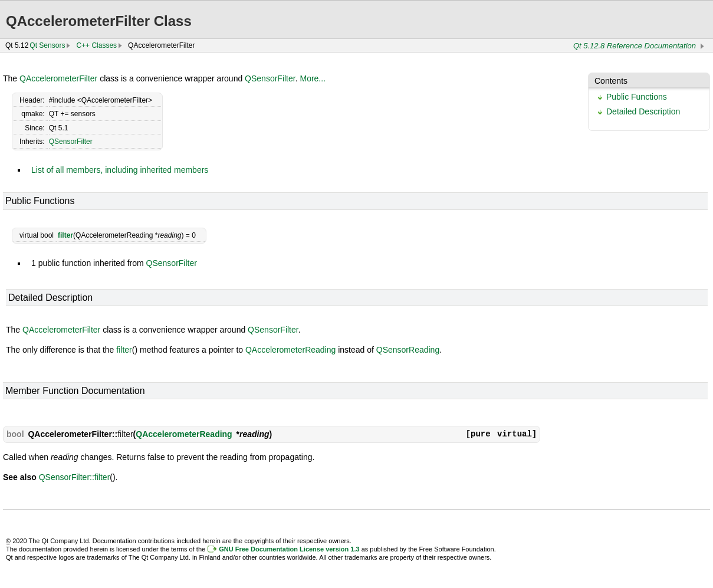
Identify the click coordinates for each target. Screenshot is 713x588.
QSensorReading (408, 350)
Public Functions (637, 97)
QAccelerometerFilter (58, 78)
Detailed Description (643, 111)
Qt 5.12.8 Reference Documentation (635, 46)
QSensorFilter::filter (75, 477)
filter (65, 235)
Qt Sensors (47, 45)
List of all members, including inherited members (120, 170)
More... (313, 78)
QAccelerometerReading (290, 350)
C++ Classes (96, 45)
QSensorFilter (270, 78)
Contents (611, 81)
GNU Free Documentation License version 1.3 (289, 549)
